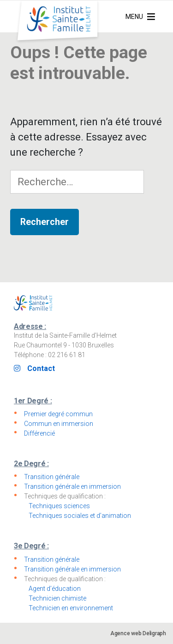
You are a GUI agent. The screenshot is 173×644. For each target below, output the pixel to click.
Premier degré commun (58, 414)
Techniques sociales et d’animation (80, 516)
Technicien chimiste (57, 598)
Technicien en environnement (71, 608)
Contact (41, 368)
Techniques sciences (59, 506)
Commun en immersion (59, 424)
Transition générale (52, 477)
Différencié (39, 433)
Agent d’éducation (55, 589)
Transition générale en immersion (72, 486)
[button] (134, 17)
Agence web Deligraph (138, 633)
